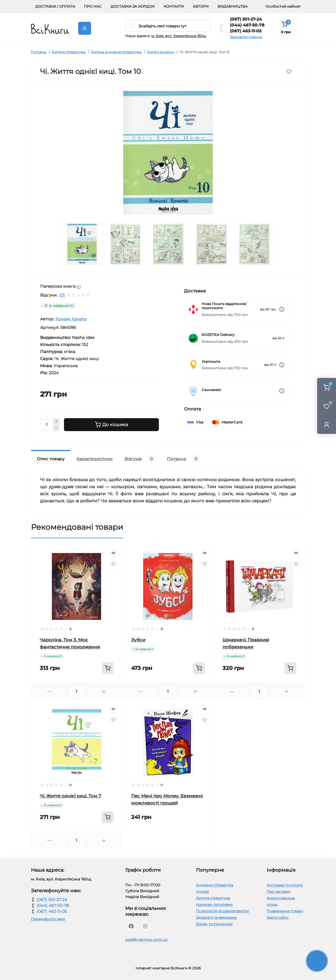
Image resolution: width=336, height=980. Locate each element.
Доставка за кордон (133, 6)
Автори (201, 6)
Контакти (174, 6)
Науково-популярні (214, 904)
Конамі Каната (71, 319)
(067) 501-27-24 (246, 19)
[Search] (132, 26)
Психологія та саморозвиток (222, 911)
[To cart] (108, 668)
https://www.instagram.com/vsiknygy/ (145, 926)
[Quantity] (47, 425)
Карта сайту (278, 917)
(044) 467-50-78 (247, 25)
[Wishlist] (113, 564)
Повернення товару (285, 911)
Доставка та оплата (285, 885)
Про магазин (279, 892)
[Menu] (85, 28)
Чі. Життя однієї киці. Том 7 (70, 796)
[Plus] (56, 421)
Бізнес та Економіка (214, 924)
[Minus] (56, 428)
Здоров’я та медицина (216, 917)
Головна (39, 52)
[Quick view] (113, 553)
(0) (62, 295)
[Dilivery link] (282, 309)
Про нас (93, 6)
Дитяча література (69, 52)
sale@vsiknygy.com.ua (146, 940)
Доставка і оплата (55, 6)
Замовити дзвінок (246, 37)
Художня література (215, 885)
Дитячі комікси (160, 52)
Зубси (138, 640)
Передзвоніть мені (48, 919)
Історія (202, 892)
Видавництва (233, 6)
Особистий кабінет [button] (283, 6)
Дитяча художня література (116, 52)
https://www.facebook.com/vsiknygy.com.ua (131, 926)
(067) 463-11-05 (246, 31)
